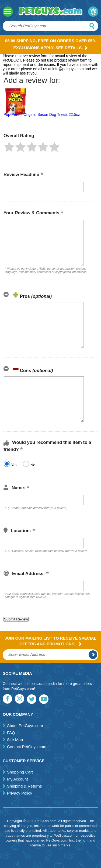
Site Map (15, 740)
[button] (9, 147)
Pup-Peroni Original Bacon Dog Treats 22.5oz (42, 114)
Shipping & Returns (24, 786)
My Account (18, 779)
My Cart (93, 12)
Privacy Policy (20, 793)
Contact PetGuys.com (27, 747)
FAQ (11, 733)
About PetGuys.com (25, 726)
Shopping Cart (20, 772)
